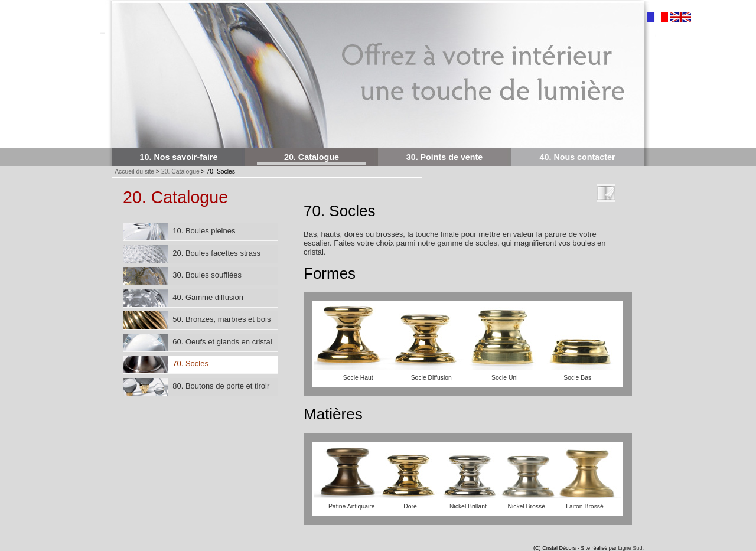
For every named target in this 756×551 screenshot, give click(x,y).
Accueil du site (134, 172)
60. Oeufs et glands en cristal (198, 343)
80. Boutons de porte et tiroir (196, 387)
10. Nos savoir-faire (179, 157)
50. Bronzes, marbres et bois (197, 320)
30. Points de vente (445, 157)
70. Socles (166, 364)
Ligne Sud (630, 548)
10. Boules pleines (179, 232)
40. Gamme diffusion (183, 298)
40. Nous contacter (578, 157)
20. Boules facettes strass (192, 254)
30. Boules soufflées (183, 276)
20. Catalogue (312, 157)
